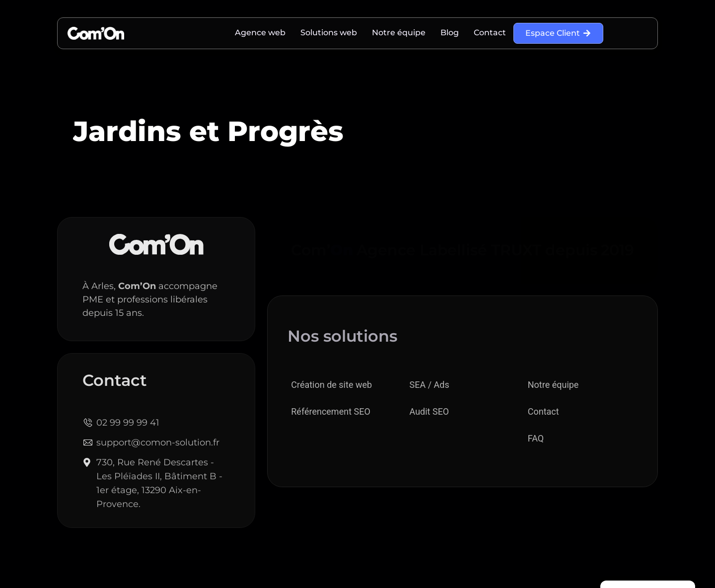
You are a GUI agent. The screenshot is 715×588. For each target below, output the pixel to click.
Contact (490, 33)
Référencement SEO (331, 411)
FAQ (536, 438)
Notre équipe (399, 33)
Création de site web (331, 385)
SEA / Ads (429, 385)
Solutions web (329, 33)
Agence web (260, 33)
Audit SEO (429, 411)
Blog (450, 33)
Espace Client (558, 33)
